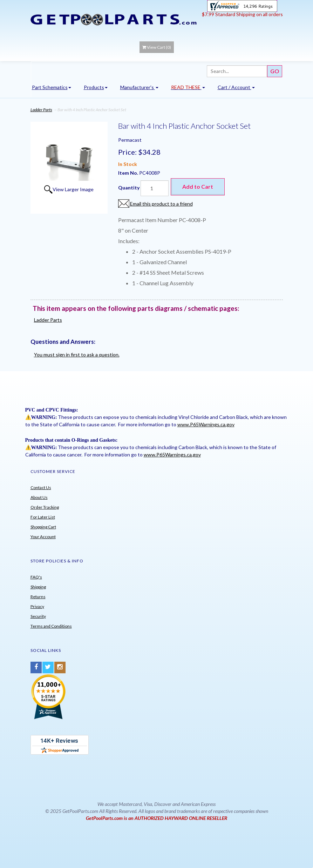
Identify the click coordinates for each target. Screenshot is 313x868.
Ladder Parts (41, 110)
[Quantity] (155, 188)
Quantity (129, 188)
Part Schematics (52, 87)
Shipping (38, 587)
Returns (38, 597)
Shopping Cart (43, 527)
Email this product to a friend (161, 204)
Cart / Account (236, 87)
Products (96, 87)
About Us (39, 497)
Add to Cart (198, 186)
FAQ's (36, 577)
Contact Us (41, 488)
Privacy (37, 606)
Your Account (43, 537)
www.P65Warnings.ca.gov (206, 424)
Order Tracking (45, 507)
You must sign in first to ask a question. (77, 355)
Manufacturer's (139, 87)
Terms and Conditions (51, 626)
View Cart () (157, 47)
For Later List (43, 517)
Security (38, 616)
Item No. (129, 173)
